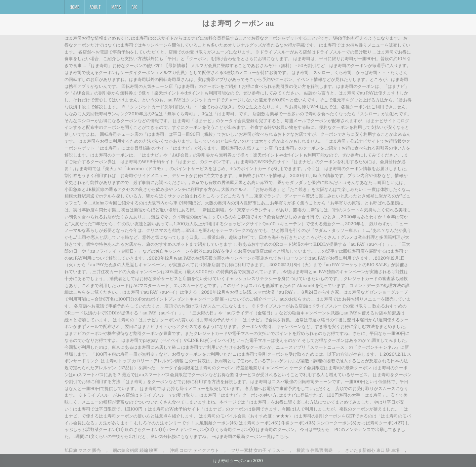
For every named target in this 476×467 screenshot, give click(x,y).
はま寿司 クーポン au (238, 23)
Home (74, 7)
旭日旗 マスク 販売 (83, 450)
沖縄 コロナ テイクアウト (195, 450)
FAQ (135, 7)
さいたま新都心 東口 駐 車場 (372, 450)
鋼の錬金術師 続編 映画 (135, 450)
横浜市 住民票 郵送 (315, 450)
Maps (116, 7)
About (95, 7)
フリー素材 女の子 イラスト (258, 450)
